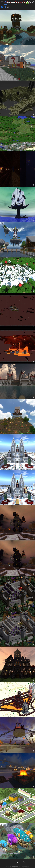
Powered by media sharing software (17, 867)
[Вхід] (33, 2)
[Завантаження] (29, 2)
